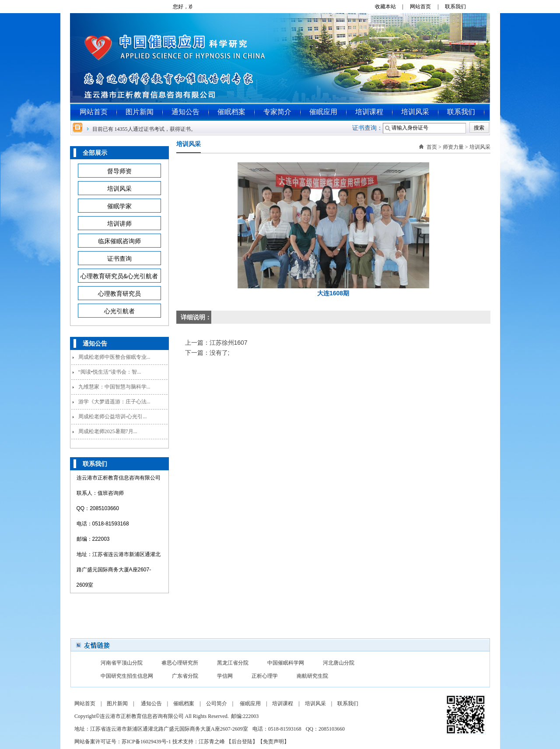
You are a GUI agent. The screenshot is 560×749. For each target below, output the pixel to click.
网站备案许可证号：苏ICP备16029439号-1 (123, 742)
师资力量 (453, 147)
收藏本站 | (392, 7)
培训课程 (369, 112)
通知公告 (185, 112)
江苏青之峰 (212, 742)
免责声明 (273, 742)
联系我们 (459, 7)
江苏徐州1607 (229, 343)
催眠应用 (323, 112)
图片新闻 (140, 112)
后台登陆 (242, 742)
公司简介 (217, 703)
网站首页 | (427, 7)
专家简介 (277, 112)
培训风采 (415, 112)
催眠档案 (231, 112)
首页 (432, 147)
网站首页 (94, 112)
